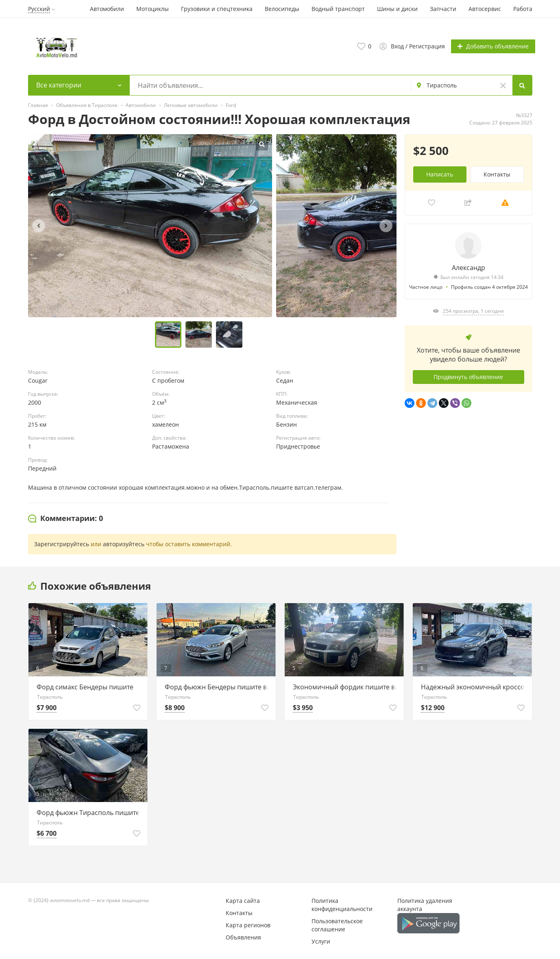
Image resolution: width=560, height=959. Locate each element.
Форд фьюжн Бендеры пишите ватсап (218, 687)
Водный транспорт (338, 9)
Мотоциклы (153, 9)
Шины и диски (397, 9)
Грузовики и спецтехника (217, 9)
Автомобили (107, 9)
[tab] (65, 518)
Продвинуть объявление (468, 376)
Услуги (321, 941)
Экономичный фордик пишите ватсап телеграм (346, 687)
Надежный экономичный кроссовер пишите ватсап (474, 687)
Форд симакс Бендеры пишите (85, 687)
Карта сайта (243, 900)
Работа (523, 9)
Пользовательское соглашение (337, 925)
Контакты (497, 173)
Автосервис (485, 9)
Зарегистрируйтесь (62, 544)
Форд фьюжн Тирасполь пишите (88, 812)
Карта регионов (248, 925)
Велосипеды (282, 9)
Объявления (243, 937)
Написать (440, 173)
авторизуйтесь (124, 544)
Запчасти (443, 9)
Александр (468, 267)
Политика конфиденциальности (342, 904)
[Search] (523, 85)
